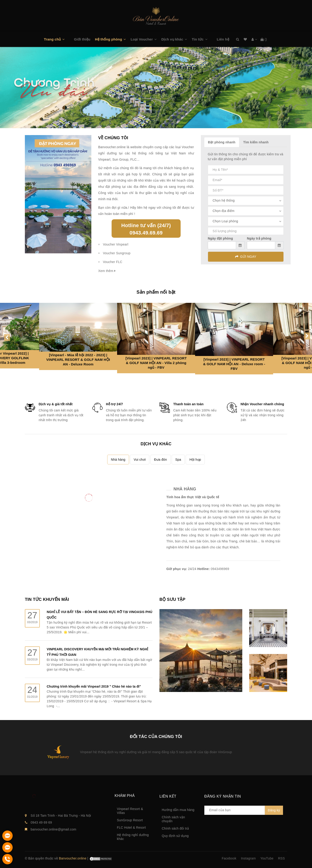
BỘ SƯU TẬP (172, 599)
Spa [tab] (178, 460)
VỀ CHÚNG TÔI (113, 138)
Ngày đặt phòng (220, 238)
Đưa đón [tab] (161, 460)
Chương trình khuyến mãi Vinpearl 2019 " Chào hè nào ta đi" (94, 686)
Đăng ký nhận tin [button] (223, 796)
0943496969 (220, 569)
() (264, 39)
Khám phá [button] (125, 796)
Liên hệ (223, 39)
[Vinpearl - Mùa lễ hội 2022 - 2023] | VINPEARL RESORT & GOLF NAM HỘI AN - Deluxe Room (78, 360)
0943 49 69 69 (41, 822)
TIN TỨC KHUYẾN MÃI (47, 599)
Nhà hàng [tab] (118, 460)
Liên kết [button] (168, 796)
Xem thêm (107, 271)
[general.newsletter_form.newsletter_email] (235, 810)
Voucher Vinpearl (116, 244)
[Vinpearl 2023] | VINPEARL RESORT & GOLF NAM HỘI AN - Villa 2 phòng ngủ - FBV (156, 363)
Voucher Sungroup (117, 253)
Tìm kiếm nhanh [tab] (256, 142)
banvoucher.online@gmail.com (53, 829)
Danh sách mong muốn (245, 40)
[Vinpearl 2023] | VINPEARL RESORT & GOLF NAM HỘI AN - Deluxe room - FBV (234, 364)
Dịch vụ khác (172, 39)
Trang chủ (52, 39)
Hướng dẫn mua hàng (178, 810)
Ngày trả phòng (259, 238)
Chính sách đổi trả (175, 828)
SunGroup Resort (130, 820)
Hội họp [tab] (195, 460)
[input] (226, 245)
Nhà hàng (185, 489)
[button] (66, 39)
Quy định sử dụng (175, 836)
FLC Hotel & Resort (131, 827)
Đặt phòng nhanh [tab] (222, 142)
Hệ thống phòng (109, 39)
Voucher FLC (113, 262)
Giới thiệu (82, 39)
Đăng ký (274, 810)
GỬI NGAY (246, 257)
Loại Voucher (142, 39)
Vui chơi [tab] (140, 460)
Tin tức (198, 39)
